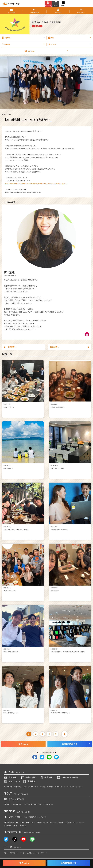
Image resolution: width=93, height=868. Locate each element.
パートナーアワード (40, 853)
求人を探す (11, 777)
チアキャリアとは (14, 799)
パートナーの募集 (26, 853)
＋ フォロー (37, 26)
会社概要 (7, 805)
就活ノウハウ (8, 787)
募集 (69, 38)
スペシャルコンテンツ (31, 787)
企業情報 (23, 44)
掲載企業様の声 (9, 822)
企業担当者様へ (13, 817)
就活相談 (43, 787)
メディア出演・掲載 (30, 805)
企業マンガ (59, 787)
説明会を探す (29, 777)
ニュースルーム (16, 805)
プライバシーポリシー (46, 805)
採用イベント (20, 822)
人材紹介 (68, 822)
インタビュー (46, 51)
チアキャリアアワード (11, 853)
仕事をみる (23, 744)
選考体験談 (18, 787)
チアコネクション (79, 822)
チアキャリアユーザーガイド (74, 787)
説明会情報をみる (70, 744)
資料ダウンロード (43, 822)
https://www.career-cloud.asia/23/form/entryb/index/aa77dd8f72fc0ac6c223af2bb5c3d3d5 (35, 183)
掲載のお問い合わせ (35, 817)
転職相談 (50, 787)
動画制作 (15, 825)
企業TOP (23, 38)
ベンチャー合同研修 (57, 822)
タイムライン (12, 781)
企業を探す (47, 777)
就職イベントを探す (68, 777)
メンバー (69, 44)
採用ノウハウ (31, 822)
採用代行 (23, 825)
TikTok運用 (7, 825)
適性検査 (29, 781)
